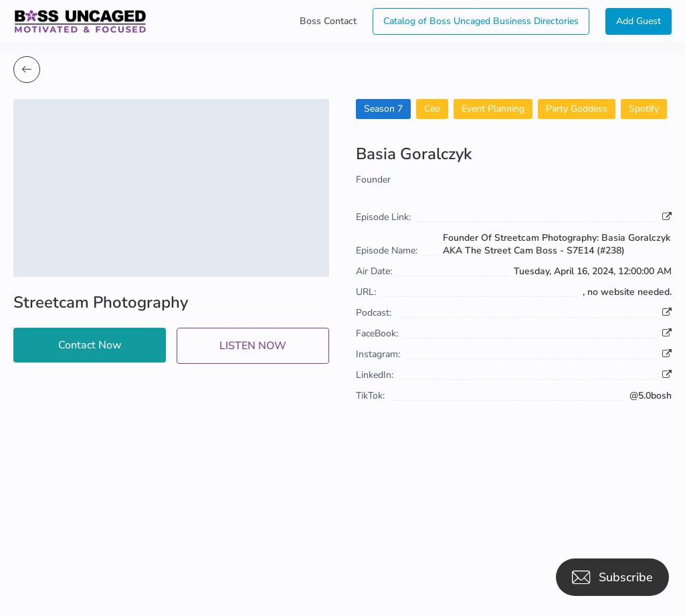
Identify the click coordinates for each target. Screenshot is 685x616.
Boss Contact (328, 21)
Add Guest (639, 21)
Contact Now (90, 345)
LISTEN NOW (253, 346)
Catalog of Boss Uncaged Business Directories (481, 21)
